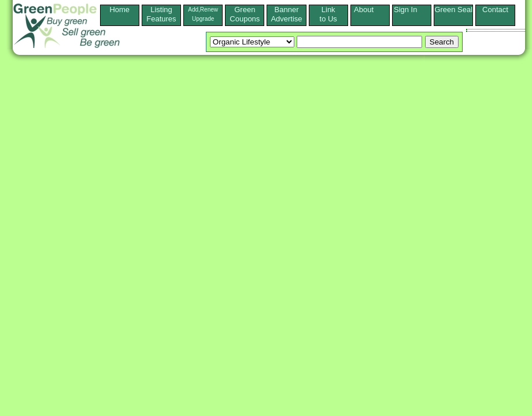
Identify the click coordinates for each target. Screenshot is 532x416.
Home (119, 14)
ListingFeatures (161, 14)
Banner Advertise (286, 14)
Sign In (412, 10)
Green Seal (453, 10)
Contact (495, 14)
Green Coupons (245, 14)
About (370, 10)
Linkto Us (328, 14)
